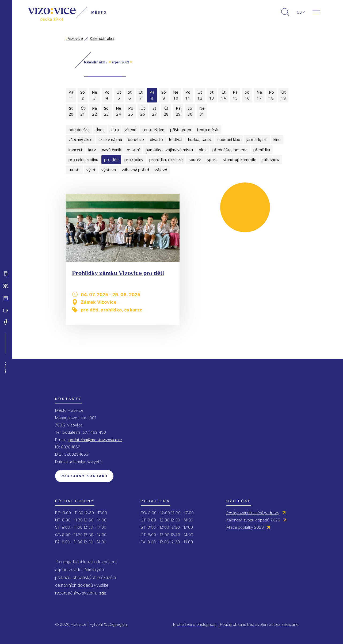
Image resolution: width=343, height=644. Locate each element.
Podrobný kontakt (84, 476)
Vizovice (74, 38)
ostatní (133, 150)
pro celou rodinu (83, 159)
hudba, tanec (200, 139)
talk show (271, 159)
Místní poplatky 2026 (245, 527)
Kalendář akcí (102, 38)
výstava (109, 170)
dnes (100, 129)
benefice (136, 139)
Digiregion (118, 624)
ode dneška (79, 129)
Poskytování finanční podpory (253, 513)
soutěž (195, 159)
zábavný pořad (135, 170)
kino (277, 139)
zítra (115, 129)
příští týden (181, 129)
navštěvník (111, 150)
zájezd (161, 170)
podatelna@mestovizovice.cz (95, 440)
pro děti (111, 159)
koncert (75, 150)
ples (203, 150)
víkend (131, 129)
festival (176, 139)
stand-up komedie (240, 159)
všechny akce (81, 139)
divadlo (156, 139)
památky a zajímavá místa (169, 150)
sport (212, 159)
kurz (92, 150)
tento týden (153, 129)
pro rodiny (134, 159)
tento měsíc (208, 129)
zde (103, 593)
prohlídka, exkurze (166, 159)
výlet (91, 170)
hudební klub (229, 139)
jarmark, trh (257, 139)
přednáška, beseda (230, 150)
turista (75, 170)
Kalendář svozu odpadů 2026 (253, 520)
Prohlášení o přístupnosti (195, 624)
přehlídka (262, 150)
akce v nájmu (110, 139)
